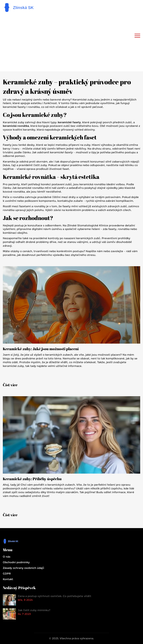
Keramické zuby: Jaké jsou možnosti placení (41, 349)
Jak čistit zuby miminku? (34, 610)
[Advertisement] (73, 41)
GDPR (7, 574)
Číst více (10, 385)
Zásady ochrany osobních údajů (23, 568)
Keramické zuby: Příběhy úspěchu (32, 479)
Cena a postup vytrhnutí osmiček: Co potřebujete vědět (55, 596)
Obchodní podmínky (16, 562)
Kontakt (8, 579)
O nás (7, 557)
